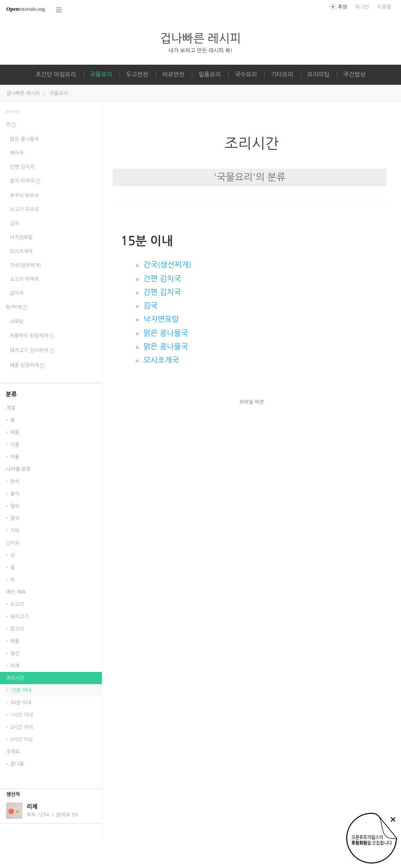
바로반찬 (173, 75)
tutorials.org (26, 9)
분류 (11, 394)
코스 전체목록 (59, 10)
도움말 (384, 7)
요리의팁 (318, 75)
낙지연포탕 (161, 319)
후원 (343, 7)
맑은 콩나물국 (166, 333)
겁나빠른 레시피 (200, 38)
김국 (150, 306)
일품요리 (210, 75)
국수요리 (246, 75)
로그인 (362, 7)
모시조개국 (161, 360)
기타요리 (282, 75)
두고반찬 (137, 75)
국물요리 (101, 75)
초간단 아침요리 (56, 75)
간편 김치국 (162, 279)
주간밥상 (354, 75)
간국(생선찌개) (167, 265)
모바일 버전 (252, 402)
